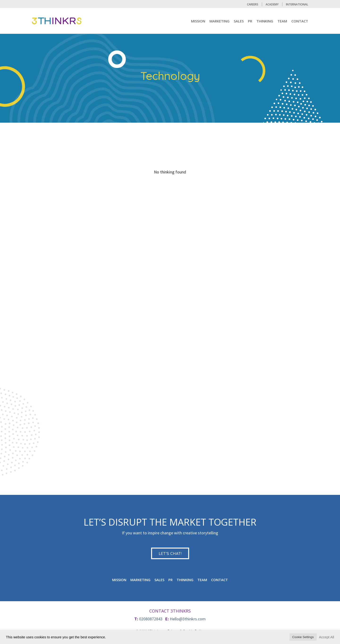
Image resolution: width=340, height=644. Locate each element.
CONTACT (300, 21)
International (297, 4)
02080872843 (151, 619)
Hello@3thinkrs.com (188, 619)
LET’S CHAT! (170, 553)
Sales (239, 21)
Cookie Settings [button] (303, 637)
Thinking (265, 21)
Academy (272, 4)
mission (198, 21)
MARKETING (219, 21)
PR (250, 21)
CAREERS (253, 4)
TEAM (282, 21)
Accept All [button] (327, 637)
